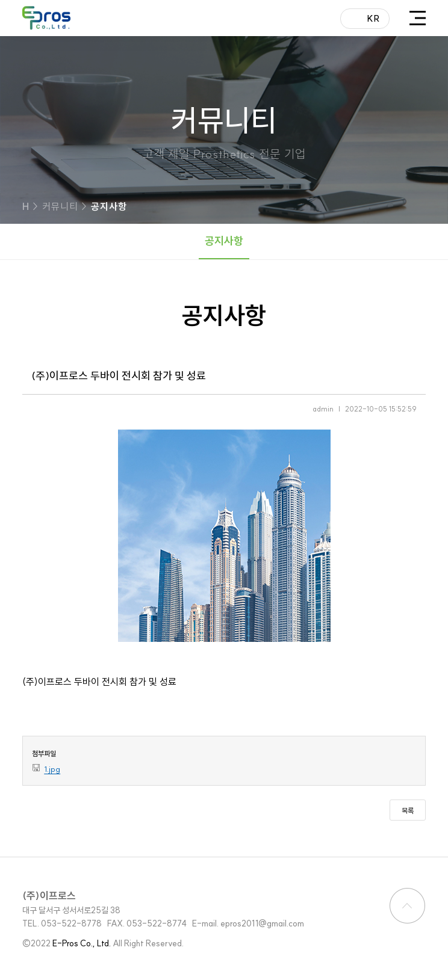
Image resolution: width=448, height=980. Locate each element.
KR (373, 18)
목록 (408, 811)
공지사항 (224, 241)
